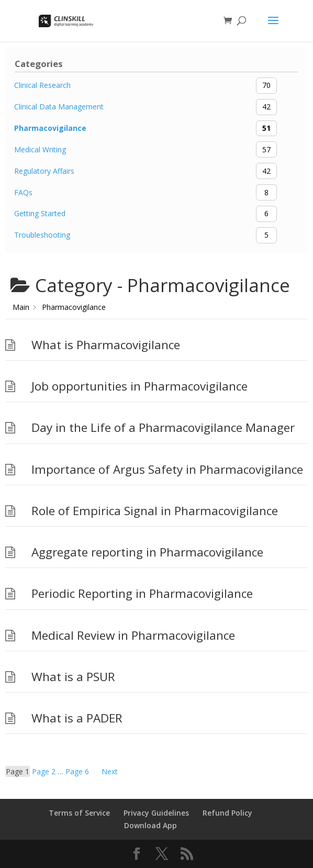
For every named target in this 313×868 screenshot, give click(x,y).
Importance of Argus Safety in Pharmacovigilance (167, 469)
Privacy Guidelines (156, 813)
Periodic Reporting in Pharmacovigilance (142, 593)
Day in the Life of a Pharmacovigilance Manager (163, 427)
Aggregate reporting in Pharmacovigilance (147, 552)
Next (110, 771)
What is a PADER (77, 718)
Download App (150, 825)
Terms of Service (79, 813)
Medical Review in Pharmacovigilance (133, 635)
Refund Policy (227, 813)
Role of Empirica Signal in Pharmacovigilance (155, 511)
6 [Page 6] (77, 771)
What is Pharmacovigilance (106, 345)
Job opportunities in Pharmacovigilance (139, 386)
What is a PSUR (73, 677)
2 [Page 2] (44, 771)
